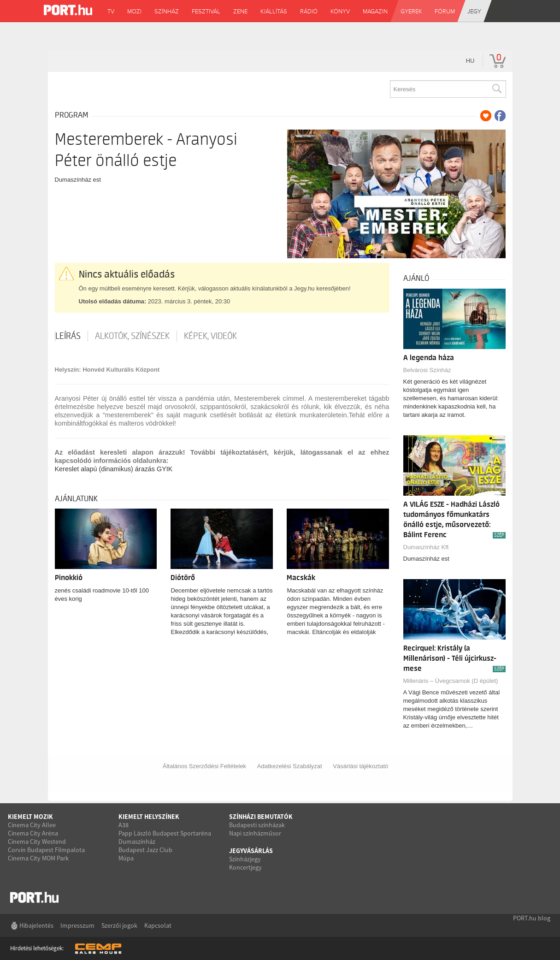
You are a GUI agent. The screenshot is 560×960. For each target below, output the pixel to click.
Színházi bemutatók (261, 817)
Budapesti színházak (257, 825)
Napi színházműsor (255, 833)
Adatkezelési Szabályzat (290, 766)
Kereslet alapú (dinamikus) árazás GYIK (114, 469)
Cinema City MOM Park (38, 858)
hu (470, 61)
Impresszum (77, 925)
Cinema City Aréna (33, 833)
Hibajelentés (36, 925)
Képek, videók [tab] (210, 336)
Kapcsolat (158, 925)
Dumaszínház (137, 841)
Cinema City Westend (37, 841)
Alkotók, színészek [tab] (132, 336)
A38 (124, 825)
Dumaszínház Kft (426, 547)
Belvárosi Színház (427, 370)
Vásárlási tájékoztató (360, 766)
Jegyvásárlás (251, 851)
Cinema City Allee (32, 825)
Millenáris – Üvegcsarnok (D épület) (451, 681)
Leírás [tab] (68, 336)
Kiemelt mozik (30, 817)
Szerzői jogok (119, 925)
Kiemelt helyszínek (149, 817)
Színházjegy (245, 859)
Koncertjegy (245, 867)
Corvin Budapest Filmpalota (46, 850)
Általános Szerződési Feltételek (204, 766)
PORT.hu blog (532, 918)
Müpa (126, 858)
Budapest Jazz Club (145, 850)
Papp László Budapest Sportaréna (165, 833)
